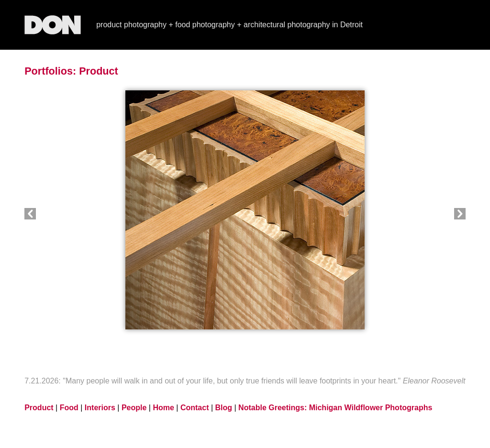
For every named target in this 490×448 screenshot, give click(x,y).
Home (163, 408)
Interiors (100, 408)
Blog (224, 408)
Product (99, 71)
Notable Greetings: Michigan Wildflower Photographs (335, 408)
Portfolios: (50, 71)
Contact (195, 408)
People (134, 408)
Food (69, 408)
